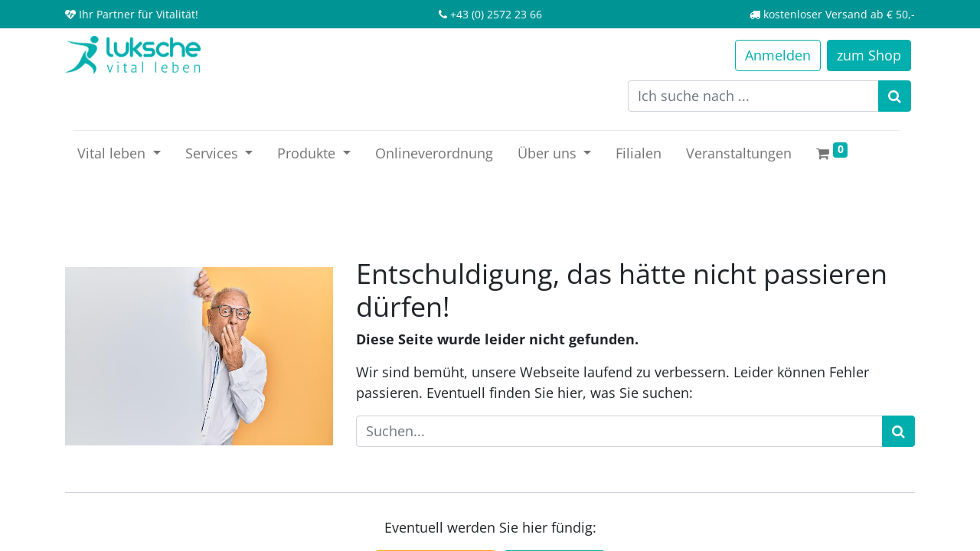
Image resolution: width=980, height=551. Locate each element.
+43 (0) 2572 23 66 (496, 14)
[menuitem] (434, 153)
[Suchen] (895, 96)
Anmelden (778, 55)
